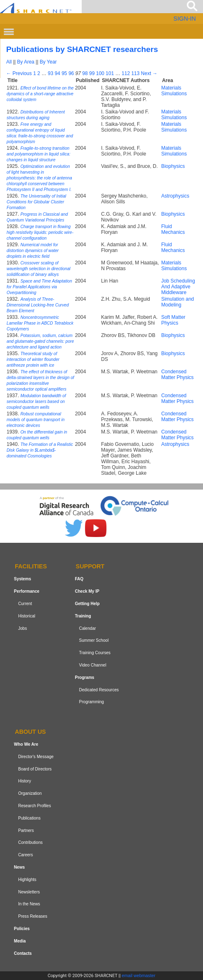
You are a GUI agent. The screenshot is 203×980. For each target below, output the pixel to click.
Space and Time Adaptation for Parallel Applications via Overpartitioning (39, 287)
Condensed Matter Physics (178, 375)
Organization (30, 793)
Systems (22, 579)
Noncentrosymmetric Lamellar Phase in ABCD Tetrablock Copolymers (40, 323)
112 (126, 73)
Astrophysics (175, 196)
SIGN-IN (184, 19)
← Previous (19, 73)
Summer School (94, 640)
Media (20, 941)
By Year (48, 62)
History (25, 781)
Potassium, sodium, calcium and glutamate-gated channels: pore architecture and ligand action (40, 341)
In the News (29, 904)
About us (30, 732)
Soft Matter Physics (173, 320)
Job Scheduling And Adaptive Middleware (178, 287)
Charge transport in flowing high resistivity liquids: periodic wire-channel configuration (40, 232)
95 (64, 73)
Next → (149, 73)
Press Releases (33, 916)
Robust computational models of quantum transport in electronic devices (35, 420)
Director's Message (36, 757)
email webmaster (139, 975)
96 (71, 73)
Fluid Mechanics (173, 229)
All (9, 62)
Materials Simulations (174, 91)
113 (135, 73)
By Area (26, 62)
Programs (84, 677)
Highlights (27, 880)
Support (90, 567)
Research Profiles (35, 806)
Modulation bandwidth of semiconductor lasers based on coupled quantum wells (36, 402)
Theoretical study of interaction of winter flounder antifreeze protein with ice (33, 359)
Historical (27, 616)
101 (110, 73)
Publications (29, 818)
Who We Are (26, 744)
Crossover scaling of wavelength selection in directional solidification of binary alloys (39, 269)
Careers (26, 855)
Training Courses (94, 653)
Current (25, 604)
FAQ (79, 579)
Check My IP (87, 591)
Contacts (23, 953)
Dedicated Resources (99, 690)
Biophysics (173, 166)
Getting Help (87, 604)
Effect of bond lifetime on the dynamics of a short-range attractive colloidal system (40, 94)
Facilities (31, 567)
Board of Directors (35, 769)
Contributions (30, 842)
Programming (91, 702)
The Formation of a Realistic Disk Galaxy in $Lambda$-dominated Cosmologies (40, 450)
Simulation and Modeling (178, 302)
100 (100, 73)
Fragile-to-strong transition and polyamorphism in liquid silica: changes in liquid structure (39, 154)
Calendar (87, 628)
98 (85, 73)
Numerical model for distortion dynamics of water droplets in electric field (33, 251)
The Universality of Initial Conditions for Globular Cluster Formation (36, 202)
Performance (27, 591)
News (19, 867)
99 (92, 73)
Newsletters (29, 892)
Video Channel (92, 665)
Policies (22, 929)
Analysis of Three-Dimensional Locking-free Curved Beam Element (38, 305)
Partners (26, 830)
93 (51, 73)
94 (57, 73)
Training (83, 616)
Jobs (22, 628)
